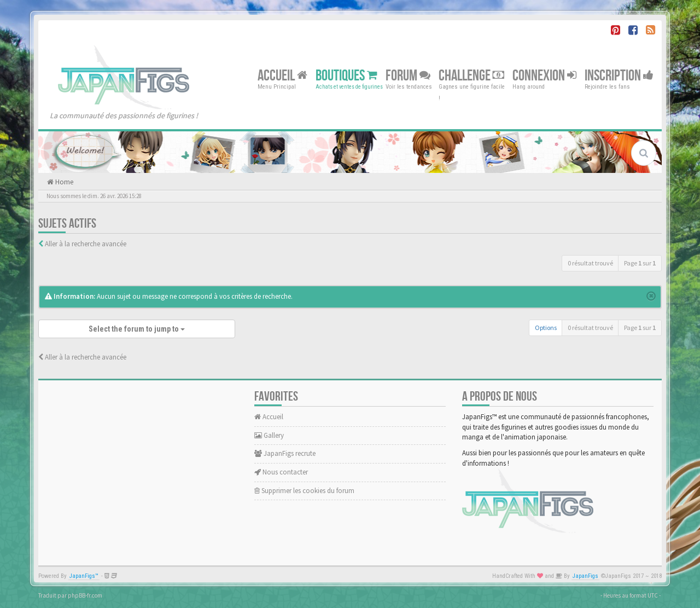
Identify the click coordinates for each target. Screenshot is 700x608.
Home (63, 182)
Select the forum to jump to (137, 329)
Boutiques (346, 75)
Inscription (619, 75)
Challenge (471, 75)
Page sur (640, 263)
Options (546, 328)
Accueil (282, 75)
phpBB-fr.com (85, 595)
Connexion (544, 75)
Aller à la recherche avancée (86, 244)
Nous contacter (281, 472)
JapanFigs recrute (285, 453)
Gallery (269, 435)
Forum (408, 75)
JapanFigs (585, 576)
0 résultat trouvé (590, 263)
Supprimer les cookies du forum (304, 491)
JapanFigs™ (84, 576)
